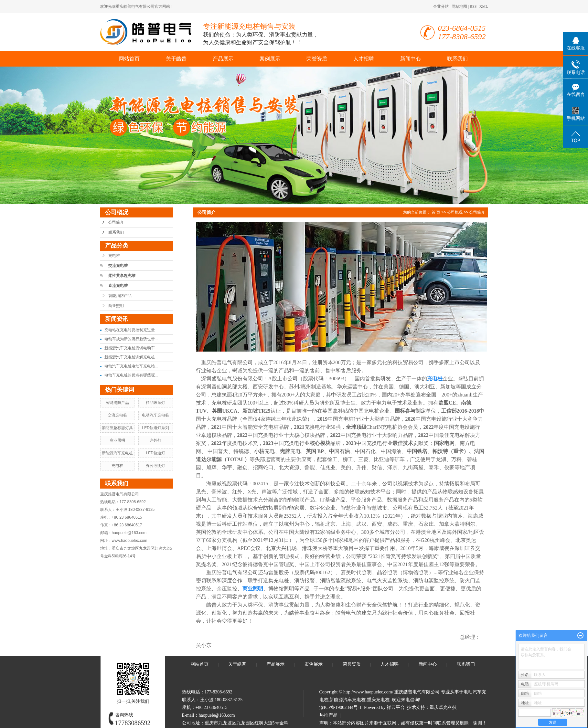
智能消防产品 (120, 296)
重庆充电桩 (378, 700)
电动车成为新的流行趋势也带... (131, 339)
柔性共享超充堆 (122, 276)
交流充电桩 (118, 266)
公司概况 (455, 212)
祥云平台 (396, 707)
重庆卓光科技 (443, 707)
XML (484, 6)
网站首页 (129, 59)
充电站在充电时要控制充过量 (130, 330)
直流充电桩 (118, 286)
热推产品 (328, 715)
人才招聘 (364, 59)
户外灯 (155, 440)
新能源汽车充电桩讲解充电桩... (131, 357)
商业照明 (116, 306)
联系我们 (457, 59)
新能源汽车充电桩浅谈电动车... (131, 348)
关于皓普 (176, 59)
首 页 (436, 212)
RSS (473, 6)
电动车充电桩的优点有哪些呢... (131, 375)
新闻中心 (411, 59)
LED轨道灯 (155, 453)
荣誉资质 (317, 59)
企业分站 (441, 6)
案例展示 (270, 59)
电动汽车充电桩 (155, 415)
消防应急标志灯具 (117, 428)
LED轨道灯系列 (155, 428)
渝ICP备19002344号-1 (341, 707)
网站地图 (459, 6)
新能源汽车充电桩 (117, 453)
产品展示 (223, 59)
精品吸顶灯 (155, 403)
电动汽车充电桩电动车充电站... (131, 366)
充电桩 (114, 256)
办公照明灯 (155, 466)
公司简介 (116, 222)
